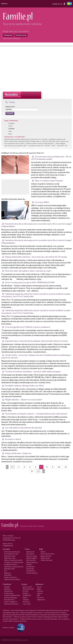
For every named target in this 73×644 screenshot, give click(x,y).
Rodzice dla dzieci (11, 577)
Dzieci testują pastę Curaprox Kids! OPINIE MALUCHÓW (30, 282)
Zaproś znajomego (11, 597)
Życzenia (40, 597)
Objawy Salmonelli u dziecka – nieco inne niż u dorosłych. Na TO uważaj (36, 257)
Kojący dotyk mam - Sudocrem (18, 453)
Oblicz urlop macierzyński (13, 560)
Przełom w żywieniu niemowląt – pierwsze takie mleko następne (33, 372)
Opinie (43, 552)
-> (38, 471)
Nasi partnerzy (9, 600)
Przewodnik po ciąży (11, 554)
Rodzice (29, 564)
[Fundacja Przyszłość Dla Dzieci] (20, 627)
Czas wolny (27, 604)
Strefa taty (30, 569)
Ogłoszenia (30, 552)
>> (43, 471)
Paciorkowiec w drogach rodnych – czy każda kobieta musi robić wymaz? (36, 414)
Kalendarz (8, 575)
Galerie (40, 593)
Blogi (10, 134)
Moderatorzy (9, 593)
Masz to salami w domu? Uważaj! (49, 181)
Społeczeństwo (46, 556)
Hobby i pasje (45, 558)
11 (66, 467)
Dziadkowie (30, 567)
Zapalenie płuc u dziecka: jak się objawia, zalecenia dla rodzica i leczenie (36, 341)
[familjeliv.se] (69, 4)
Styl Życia (26, 602)
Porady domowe (32, 573)
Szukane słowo (10, 107)
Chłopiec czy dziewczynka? (14, 562)
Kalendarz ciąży (10, 556)
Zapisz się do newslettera (11, 38)
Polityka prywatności (11, 604)
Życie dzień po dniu (47, 554)
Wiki (10, 131)
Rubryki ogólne (32, 558)
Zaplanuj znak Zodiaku (12, 579)
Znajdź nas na (59, 4)
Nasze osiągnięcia (11, 602)
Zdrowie (26, 600)
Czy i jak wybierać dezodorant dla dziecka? (24, 428)
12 (32, 471)
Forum (10, 126)
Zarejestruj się (21, 35)
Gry (6, 571)
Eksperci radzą (32, 556)
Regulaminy (8, 591)
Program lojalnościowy (12, 595)
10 (59, 467)
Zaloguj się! (8, 35)
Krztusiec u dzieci (13, 439)
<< (7, 467)
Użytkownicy (31, 571)
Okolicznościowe (47, 560)
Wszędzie (11, 123)
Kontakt (7, 587)
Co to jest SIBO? (42, 202)
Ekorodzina (30, 554)
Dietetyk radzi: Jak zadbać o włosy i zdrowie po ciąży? (28, 271)
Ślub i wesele (31, 560)
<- (13, 467)
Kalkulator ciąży (10, 558)
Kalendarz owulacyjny (12, 552)
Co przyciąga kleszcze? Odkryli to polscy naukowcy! (28, 327)
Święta (25, 597)
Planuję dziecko (32, 562)
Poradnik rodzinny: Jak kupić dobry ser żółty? (25, 386)
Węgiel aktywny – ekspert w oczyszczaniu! (24, 400)
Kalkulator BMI (9, 569)
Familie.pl (5, 153)
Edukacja (7, 573)
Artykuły (11, 128)
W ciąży (26, 591)
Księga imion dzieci (11, 564)
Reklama (7, 589)
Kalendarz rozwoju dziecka (14, 567)
